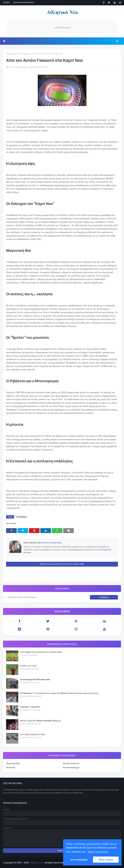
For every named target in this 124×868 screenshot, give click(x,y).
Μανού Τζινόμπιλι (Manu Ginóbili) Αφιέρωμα (40, 721)
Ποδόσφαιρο (24, 54)
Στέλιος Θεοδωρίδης (17, 67)
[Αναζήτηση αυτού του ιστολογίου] (48, 597)
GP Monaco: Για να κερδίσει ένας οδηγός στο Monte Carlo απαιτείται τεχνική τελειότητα (59, 693)
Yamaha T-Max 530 (30, 707)
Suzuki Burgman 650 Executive (35, 679)
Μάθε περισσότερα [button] (98, 852)
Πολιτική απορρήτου (23, 3)
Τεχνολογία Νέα (13, 763)
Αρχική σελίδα (12, 54)
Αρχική (6, 3)
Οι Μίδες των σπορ (28, 666)
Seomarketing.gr (71, 768)
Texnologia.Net (104, 550)
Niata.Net (11, 768)
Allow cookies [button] (106, 860)
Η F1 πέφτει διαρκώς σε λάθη (32, 734)
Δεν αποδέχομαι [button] (79, 860)
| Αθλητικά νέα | (36, 863)
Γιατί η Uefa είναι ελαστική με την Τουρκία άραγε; (41, 652)
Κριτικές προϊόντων (71, 763)
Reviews (27, 552)
